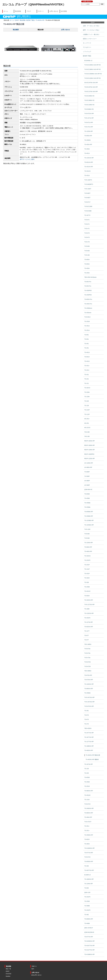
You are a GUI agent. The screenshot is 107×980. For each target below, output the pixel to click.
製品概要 (16, 30)
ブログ (29, 11)
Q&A (33, 969)
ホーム (6, 11)
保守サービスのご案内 (27, 159)
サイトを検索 (81, 3)
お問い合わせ (87, 1)
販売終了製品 (31, 20)
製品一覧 (8, 969)
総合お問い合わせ (36, 975)
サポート (41, 11)
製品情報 (18, 11)
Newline (8, 976)
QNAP (17, 20)
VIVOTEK (9, 974)
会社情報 (64, 11)
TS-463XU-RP (40, 20)
